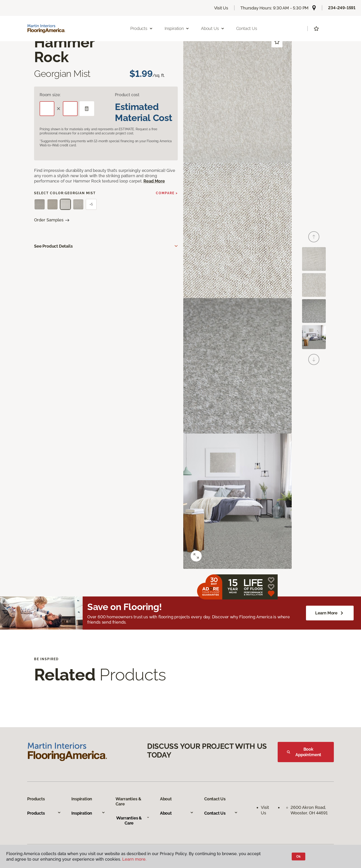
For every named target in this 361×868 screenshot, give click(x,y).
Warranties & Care (133, 820)
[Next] (314, 359)
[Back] (314, 237)
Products (44, 813)
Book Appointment (304, 752)
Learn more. (134, 859)
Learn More (330, 613)
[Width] (70, 109)
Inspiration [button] (177, 28)
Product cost (127, 95)
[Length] (47, 109)
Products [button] (142, 28)
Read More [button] (154, 181)
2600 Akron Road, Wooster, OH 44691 (309, 810)
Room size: (50, 95)
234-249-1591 (342, 8)
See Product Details (53, 246)
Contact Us (247, 28)
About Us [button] (213, 28)
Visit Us (221, 8)
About (177, 813)
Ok (298, 856)
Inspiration (88, 813)
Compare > (167, 193)
